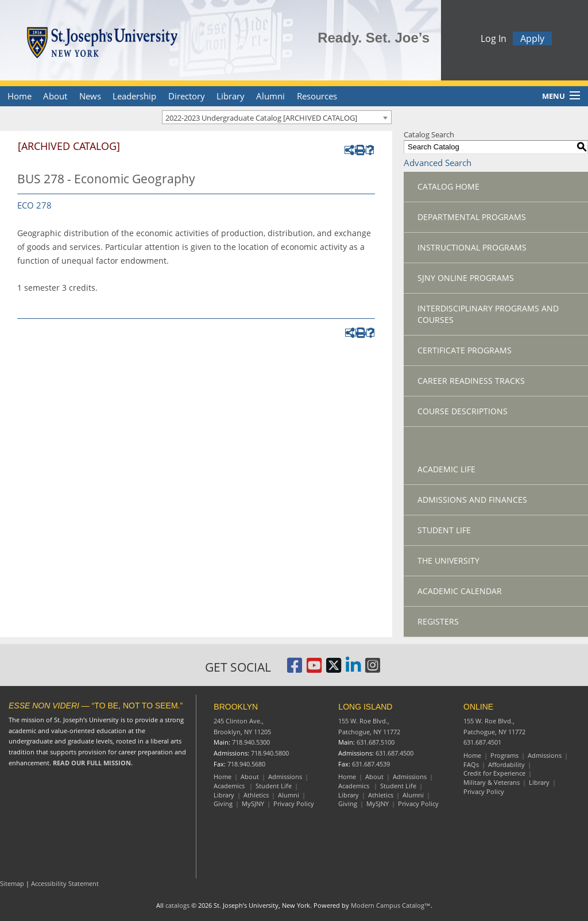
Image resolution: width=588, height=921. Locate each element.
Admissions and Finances (472, 500)
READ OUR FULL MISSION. (93, 763)
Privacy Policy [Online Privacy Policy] (484, 791)
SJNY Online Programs (466, 278)
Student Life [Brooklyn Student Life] (274, 786)
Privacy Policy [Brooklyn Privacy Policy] (294, 804)
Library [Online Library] (539, 782)
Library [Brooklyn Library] (224, 795)
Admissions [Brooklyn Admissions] (285, 777)
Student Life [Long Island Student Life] (398, 786)
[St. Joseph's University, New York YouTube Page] (314, 669)
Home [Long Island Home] (347, 777)
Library (231, 96)
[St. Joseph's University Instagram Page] (373, 669)
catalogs (177, 905)
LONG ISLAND (365, 707)
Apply (532, 40)
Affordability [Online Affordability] (506, 764)
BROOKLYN (236, 707)
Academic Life (446, 469)
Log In (494, 40)
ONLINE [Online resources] (478, 707)
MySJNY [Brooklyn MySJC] (253, 804)
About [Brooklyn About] (250, 777)
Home (20, 96)
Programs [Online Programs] (504, 755)
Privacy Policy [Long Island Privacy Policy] (418, 804)
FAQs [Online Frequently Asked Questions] (471, 764)
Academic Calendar (460, 591)
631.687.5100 (376, 742)
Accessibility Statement (65, 883)
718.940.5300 (251, 742)
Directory (187, 96)
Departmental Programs (472, 217)
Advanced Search (438, 163)
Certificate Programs (465, 350)
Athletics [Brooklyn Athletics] (256, 795)
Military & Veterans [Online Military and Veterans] (492, 782)
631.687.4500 (394, 753)
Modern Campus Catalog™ (391, 905)
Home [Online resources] (472, 755)
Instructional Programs (472, 247)
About (55, 96)
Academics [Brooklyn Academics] (230, 786)
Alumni (270, 96)
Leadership (134, 96)
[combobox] (277, 117)
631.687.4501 (482, 742)
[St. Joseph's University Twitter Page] (334, 669)
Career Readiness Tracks (471, 381)
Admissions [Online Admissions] (545, 755)
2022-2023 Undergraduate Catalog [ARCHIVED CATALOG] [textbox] (261, 118)
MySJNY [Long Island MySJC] (378, 804)
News (90, 96)
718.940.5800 (270, 753)
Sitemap (12, 883)
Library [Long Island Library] (349, 795)
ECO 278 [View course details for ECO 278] (34, 205)
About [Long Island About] (374, 777)
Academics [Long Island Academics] (355, 786)
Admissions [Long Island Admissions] (410, 777)
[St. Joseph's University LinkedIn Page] (353, 669)
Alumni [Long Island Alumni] (413, 795)
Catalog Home (448, 186)
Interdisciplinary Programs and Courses (488, 314)
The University (448, 560)
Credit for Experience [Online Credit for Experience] (494, 773)
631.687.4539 (371, 764)
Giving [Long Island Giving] (348, 804)
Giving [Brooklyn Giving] (223, 804)
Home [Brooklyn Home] (223, 777)
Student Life (444, 530)
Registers (438, 621)
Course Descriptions (463, 411)
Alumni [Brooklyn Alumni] (289, 795)
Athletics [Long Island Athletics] (381, 795)
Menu (554, 96)
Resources (317, 96)
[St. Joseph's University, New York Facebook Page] (295, 669)
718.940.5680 (246, 764)
